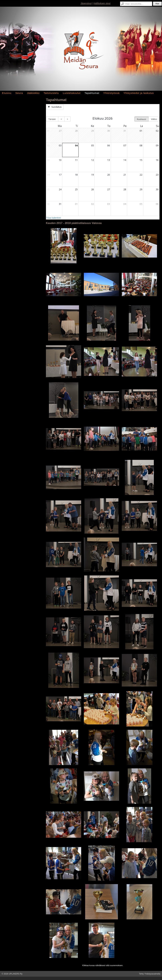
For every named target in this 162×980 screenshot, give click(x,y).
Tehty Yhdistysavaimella (150, 974)
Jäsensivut (86, 3)
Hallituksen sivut (102, 3)
